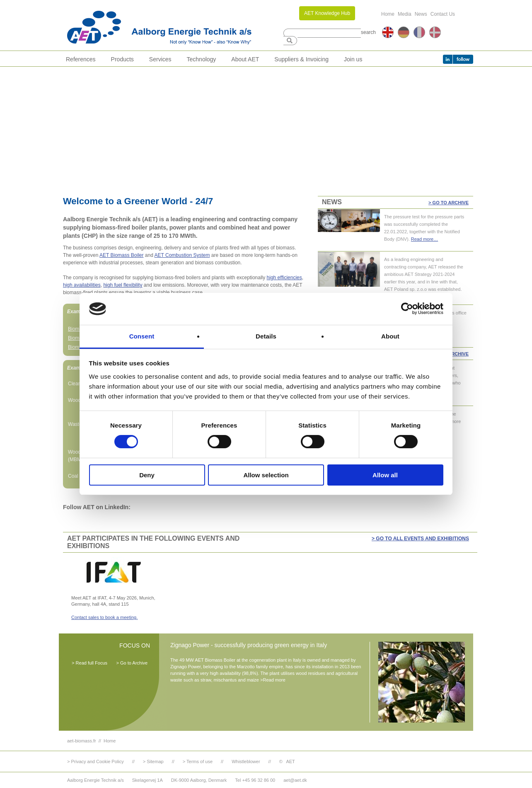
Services (160, 59)
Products (122, 59)
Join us (353, 59)
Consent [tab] (142, 336)
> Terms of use (198, 761)
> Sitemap (153, 761)
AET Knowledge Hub (327, 13)
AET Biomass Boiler (121, 255)
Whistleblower (246, 761)
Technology (202, 59)
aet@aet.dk (295, 780)
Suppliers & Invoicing (301, 59)
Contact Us (443, 14)
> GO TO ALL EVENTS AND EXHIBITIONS (420, 539)
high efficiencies (284, 278)
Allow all (385, 475)
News (421, 14)
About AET (245, 59)
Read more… (424, 239)
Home (388, 14)
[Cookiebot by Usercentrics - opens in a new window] (407, 309)
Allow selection (266, 475)
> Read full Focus (89, 663)
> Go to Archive (449, 203)
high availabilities (82, 285)
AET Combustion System (182, 255)
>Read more (273, 680)
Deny (147, 475)
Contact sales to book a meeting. (104, 617)
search (368, 32)
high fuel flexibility (123, 285)
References (81, 59)
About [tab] (390, 336)
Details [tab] (266, 336)
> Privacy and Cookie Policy (96, 761)
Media (405, 14)
